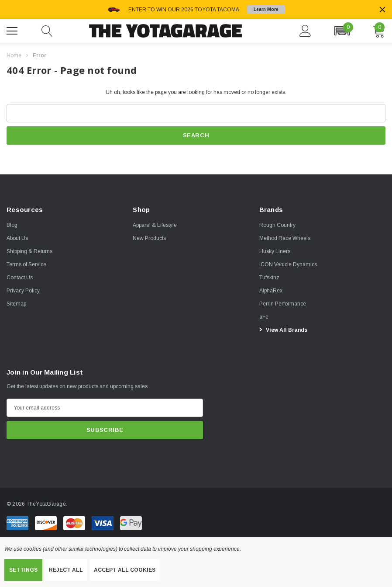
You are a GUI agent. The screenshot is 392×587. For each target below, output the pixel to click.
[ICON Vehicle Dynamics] (288, 264)
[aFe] (264, 317)
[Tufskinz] (269, 278)
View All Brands (282, 330)
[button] (342, 31)
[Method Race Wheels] (285, 238)
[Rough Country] (277, 225)
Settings (23, 570)
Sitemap (16, 304)
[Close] (382, 10)
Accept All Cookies (125, 570)
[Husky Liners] (275, 251)
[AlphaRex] (271, 291)
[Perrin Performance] (283, 304)
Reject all (66, 570)
